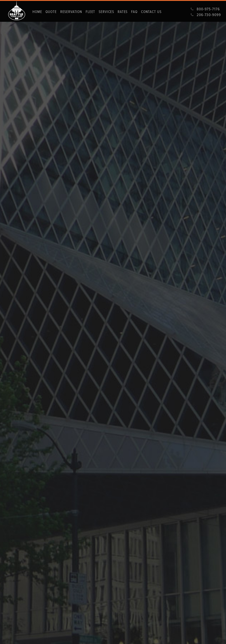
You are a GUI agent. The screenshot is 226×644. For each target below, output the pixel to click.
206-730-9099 (209, 15)
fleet (90, 12)
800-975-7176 (208, 9)
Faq (134, 12)
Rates (123, 12)
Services (106, 12)
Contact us (151, 12)
